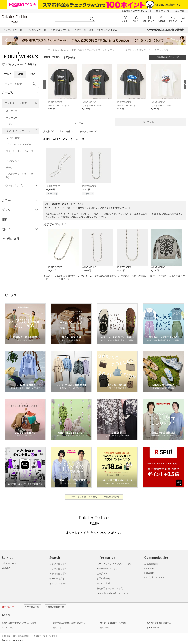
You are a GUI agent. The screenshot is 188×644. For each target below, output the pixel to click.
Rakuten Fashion (61, 50)
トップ (47, 50)
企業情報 (6, 635)
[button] (63, 90)
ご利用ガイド (103, 573)
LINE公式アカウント (154, 577)
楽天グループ (163, 11)
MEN (20, 74)
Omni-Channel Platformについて (113, 593)
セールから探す (57, 578)
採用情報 (53, 635)
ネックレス (12, 111)
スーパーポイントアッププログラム (114, 563)
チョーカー (12, 118)
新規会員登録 (151, 563)
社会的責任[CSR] (39, 635)
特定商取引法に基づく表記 (110, 588)
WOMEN (8, 74)
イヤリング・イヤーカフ (18, 131)
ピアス (10, 124)
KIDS (33, 74)
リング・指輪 (13, 138)
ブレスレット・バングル (18, 144)
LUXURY (6, 567)
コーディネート (150, 122)
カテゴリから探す (58, 573)
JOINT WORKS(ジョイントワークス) (89, 50)
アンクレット (13, 161)
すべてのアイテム (58, 583)
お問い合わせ (103, 578)
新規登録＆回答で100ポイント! (137, 11)
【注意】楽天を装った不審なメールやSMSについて (94, 496)
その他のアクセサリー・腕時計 (20, 176)
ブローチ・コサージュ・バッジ (20, 153)
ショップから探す (58, 568)
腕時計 (10, 167)
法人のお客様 (103, 583)
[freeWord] (20, 84)
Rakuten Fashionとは (107, 568)
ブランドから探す (58, 563)
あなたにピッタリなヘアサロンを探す (19, 622)
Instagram (149, 572)
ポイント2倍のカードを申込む (113, 622)
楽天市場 (180, 11)
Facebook (149, 568)
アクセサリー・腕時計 (17, 103)
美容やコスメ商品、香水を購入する (69, 622)
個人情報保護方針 (21, 635)
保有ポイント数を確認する (159, 622)
